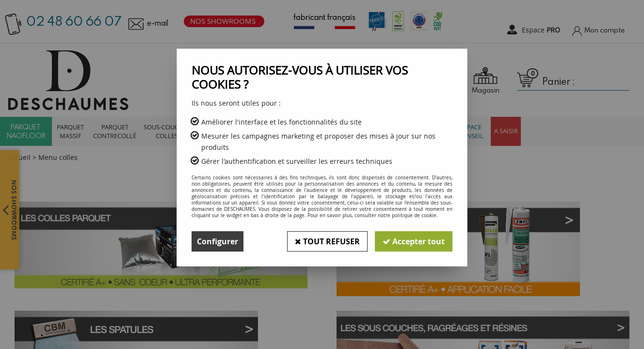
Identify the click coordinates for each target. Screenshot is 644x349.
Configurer (217, 241)
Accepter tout (414, 241)
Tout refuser (327, 241)
